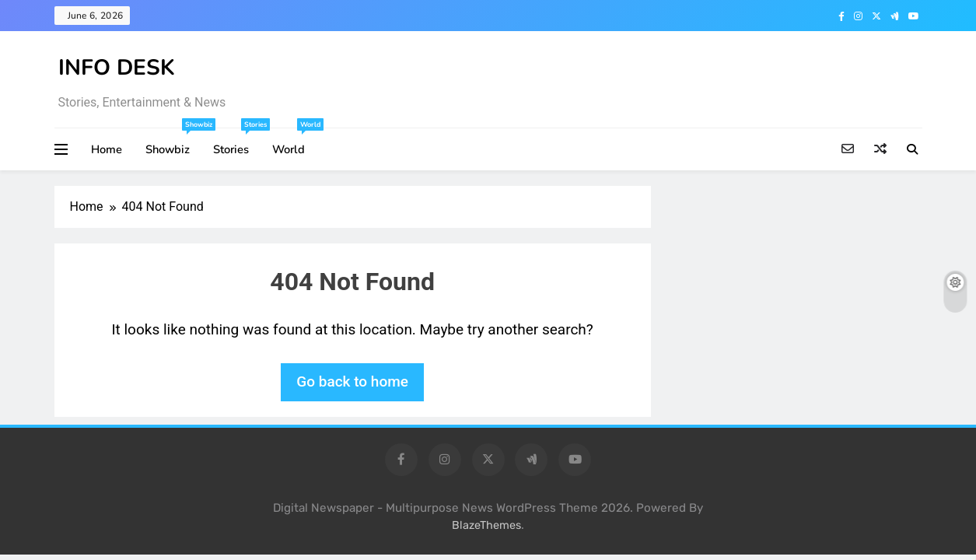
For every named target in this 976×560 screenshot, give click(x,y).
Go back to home (352, 381)
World (294, 143)
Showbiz (173, 143)
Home (107, 149)
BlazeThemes (486, 525)
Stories (237, 143)
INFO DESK (117, 68)
